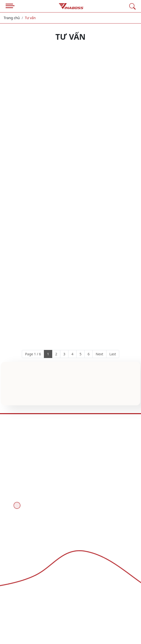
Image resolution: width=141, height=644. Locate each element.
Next (99, 354)
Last (113, 354)
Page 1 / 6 (33, 354)
